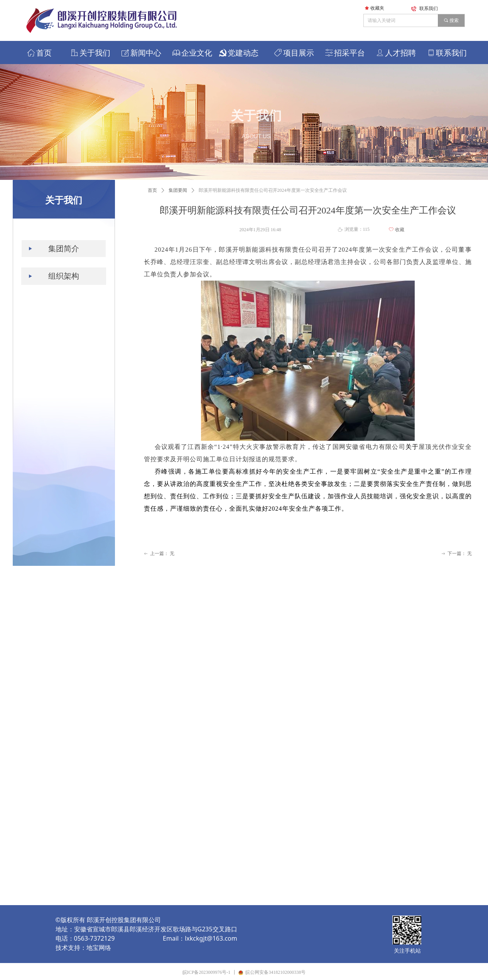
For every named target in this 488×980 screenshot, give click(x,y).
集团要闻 (178, 190)
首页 (152, 190)
